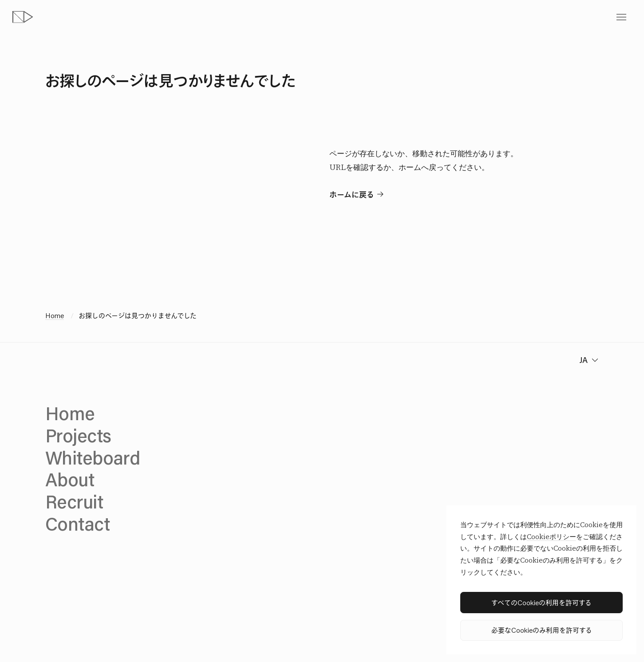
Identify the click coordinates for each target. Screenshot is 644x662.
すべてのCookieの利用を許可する (541, 602)
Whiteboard (93, 457)
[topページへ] (23, 17)
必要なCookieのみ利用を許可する (542, 630)
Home (55, 315)
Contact (77, 524)
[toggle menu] (621, 17)
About (70, 479)
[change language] (588, 360)
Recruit (74, 501)
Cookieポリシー (551, 537)
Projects (78, 435)
